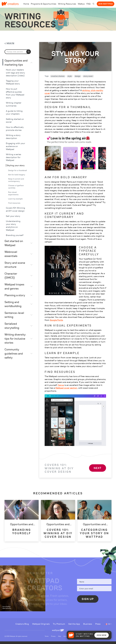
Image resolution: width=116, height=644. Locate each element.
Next (98, 471)
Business (88, 627)
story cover (88, 79)
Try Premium (59, 627)
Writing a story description (13, 139)
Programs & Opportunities (43, 4)
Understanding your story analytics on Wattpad (13, 228)
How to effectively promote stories (15, 131)
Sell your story (13, 219)
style (70, 79)
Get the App (74, 627)
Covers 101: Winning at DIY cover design (15, 212)
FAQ (88, 5)
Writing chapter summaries (14, 107)
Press (98, 627)
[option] (22, 523)
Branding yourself (15, 238)
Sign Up (88, 602)
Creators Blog (22, 627)
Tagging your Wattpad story (13, 85)
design (78, 79)
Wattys (81, 5)
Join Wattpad (106, 4)
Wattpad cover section (66, 391)
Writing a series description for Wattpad (13, 160)
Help (60, 639)
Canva (61, 388)
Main (10, 46)
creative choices (58, 79)
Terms (47, 639)
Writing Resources (67, 4)
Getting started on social (15, 123)
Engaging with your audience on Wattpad (15, 149)
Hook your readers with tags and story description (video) (15, 75)
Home (26, 5)
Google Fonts (56, 323)
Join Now (102, 635)
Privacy (53, 639)
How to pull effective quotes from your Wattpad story (15, 96)
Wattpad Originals (41, 627)
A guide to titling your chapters (14, 115)
